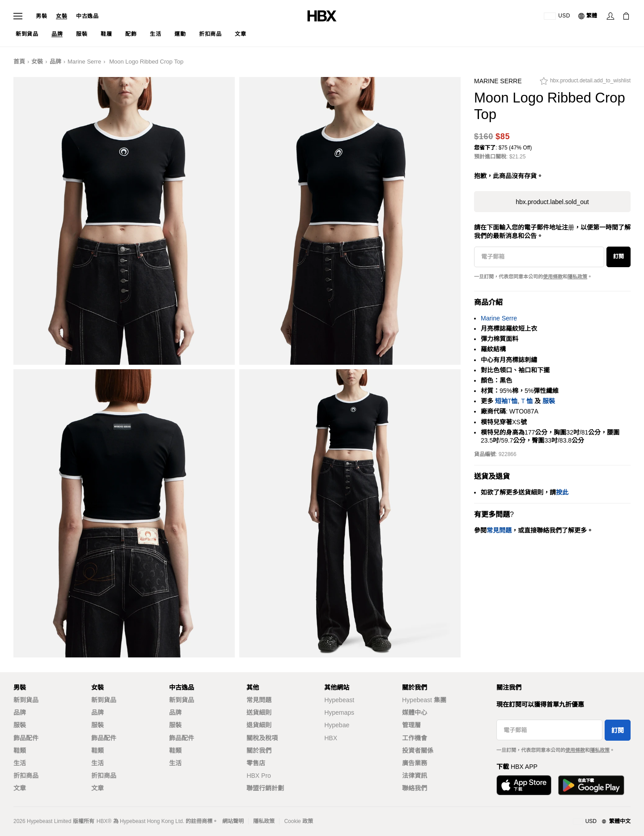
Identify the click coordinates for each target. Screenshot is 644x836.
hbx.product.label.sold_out (552, 202)
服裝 (549, 401)
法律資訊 (415, 776)
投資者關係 (418, 751)
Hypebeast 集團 (424, 700)
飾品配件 (26, 738)
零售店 (256, 763)
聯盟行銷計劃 (265, 788)
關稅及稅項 (262, 738)
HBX (331, 738)
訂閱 (619, 256)
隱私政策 (577, 277)
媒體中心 (415, 712)
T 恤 (527, 401)
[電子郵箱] (539, 257)
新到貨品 (26, 700)
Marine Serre (84, 62)
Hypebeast (339, 700)
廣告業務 (415, 763)
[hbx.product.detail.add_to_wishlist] (585, 83)
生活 (20, 763)
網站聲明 (233, 821)
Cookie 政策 (299, 821)
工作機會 (415, 738)
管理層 (411, 725)
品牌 (55, 62)
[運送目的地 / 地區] (557, 16)
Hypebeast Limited (49, 821)
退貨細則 (259, 725)
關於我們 (259, 751)
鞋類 (20, 751)
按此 (562, 492)
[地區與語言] (602, 822)
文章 (20, 788)
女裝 (61, 16)
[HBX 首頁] (322, 15)
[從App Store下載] (524, 785)
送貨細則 (259, 712)
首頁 (19, 62)
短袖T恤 (506, 401)
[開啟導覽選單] (18, 16)
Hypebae (337, 725)
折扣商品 (26, 776)
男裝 (41, 16)
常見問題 (259, 700)
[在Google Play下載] (591, 785)
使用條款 (553, 277)
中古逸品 (87, 16)
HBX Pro (258, 776)
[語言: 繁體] (588, 16)
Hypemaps (339, 712)
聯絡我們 (415, 788)
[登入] (610, 16)
